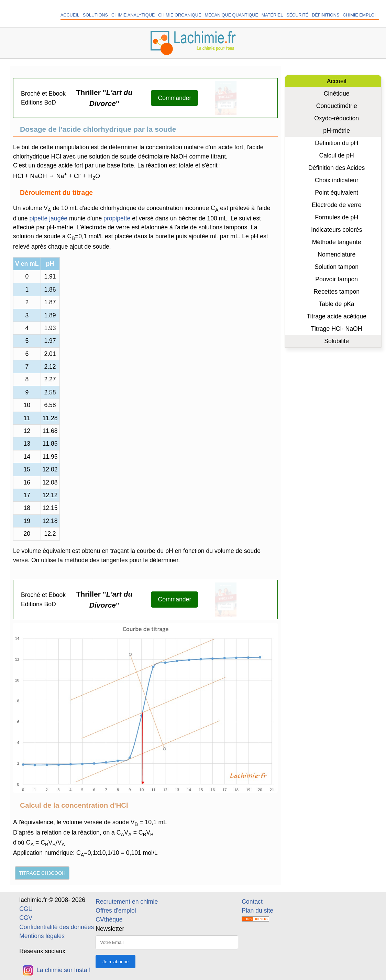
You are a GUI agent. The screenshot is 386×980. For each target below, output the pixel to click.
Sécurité (297, 15)
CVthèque (109, 919)
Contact (252, 902)
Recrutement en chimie (127, 902)
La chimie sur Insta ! (57, 970)
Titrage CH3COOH (42, 873)
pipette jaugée (48, 218)
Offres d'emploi (116, 911)
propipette (117, 218)
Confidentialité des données (57, 927)
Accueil (70, 15)
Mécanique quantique (231, 15)
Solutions (95, 15)
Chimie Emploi (359, 15)
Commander (174, 98)
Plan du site (257, 911)
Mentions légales (42, 936)
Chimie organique (180, 15)
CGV (26, 918)
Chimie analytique (133, 15)
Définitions (326, 15)
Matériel (272, 15)
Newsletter (110, 929)
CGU (26, 909)
